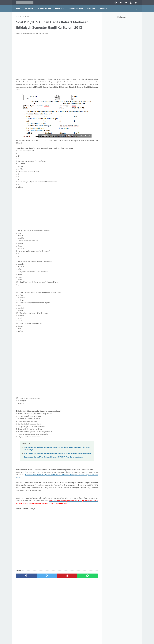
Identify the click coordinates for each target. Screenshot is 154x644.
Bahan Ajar (60, 9)
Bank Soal (92, 9)
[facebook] (115, 3)
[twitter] (120, 3)
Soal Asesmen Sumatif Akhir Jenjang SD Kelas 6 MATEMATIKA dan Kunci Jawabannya (54, 457)
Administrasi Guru (76, 9)
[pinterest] (136, 3)
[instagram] (131, 3)
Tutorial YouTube (44, 9)
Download (104, 9)
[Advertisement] (57, 58)
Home (18, 9)
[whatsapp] (88, 576)
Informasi (29, 9)
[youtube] (125, 3)
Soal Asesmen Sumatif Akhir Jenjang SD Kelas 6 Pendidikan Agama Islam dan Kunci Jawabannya (57, 453)
